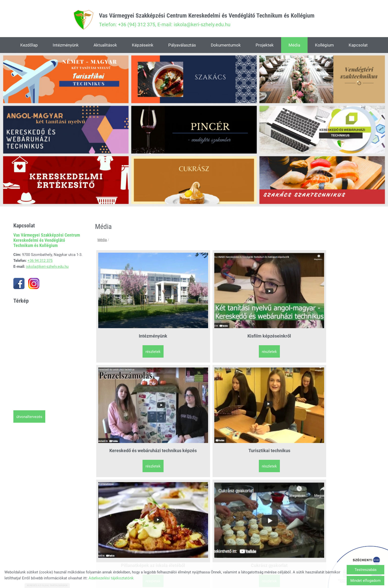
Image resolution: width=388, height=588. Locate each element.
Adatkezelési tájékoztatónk (111, 578)
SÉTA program (130, 477)
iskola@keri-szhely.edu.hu (47, 268)
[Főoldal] (74, 20)
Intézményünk (66, 46)
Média (294, 46)
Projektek (265, 46)
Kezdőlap (29, 46)
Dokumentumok (226, 46)
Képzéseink (143, 46)
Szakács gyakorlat (270, 390)
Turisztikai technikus (340, 303)
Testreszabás (366, 570)
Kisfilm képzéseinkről (200, 303)
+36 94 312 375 (40, 262)
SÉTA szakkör (200, 477)
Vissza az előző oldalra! (126, 523)
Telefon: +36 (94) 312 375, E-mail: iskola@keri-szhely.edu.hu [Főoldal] (207, 20)
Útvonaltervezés (29, 418)
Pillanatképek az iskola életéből (130, 393)
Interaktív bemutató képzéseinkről (340, 393)
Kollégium (324, 46)
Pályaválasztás (182, 46)
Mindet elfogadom (365, 581)
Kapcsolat (358, 46)
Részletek (130, 325)
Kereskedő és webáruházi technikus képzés (270, 306)
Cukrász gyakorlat (200, 390)
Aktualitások (105, 46)
